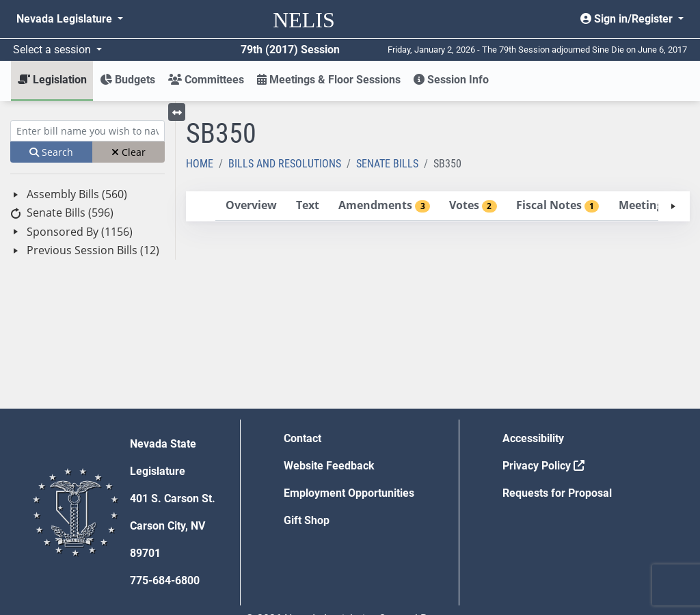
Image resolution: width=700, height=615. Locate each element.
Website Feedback (329, 466)
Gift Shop (307, 520)
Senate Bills (387, 164)
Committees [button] (206, 80)
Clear (129, 152)
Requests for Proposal (557, 493)
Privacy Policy (543, 466)
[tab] (251, 206)
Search (51, 152)
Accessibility (533, 438)
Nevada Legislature (66, 19)
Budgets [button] (127, 80)
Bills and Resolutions (285, 164)
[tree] (87, 222)
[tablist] (438, 206)
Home (200, 164)
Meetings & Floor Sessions (329, 80)
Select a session (53, 50)
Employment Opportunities (349, 493)
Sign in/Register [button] (628, 19)
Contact (302, 438)
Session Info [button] (451, 80)
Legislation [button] (52, 80)
